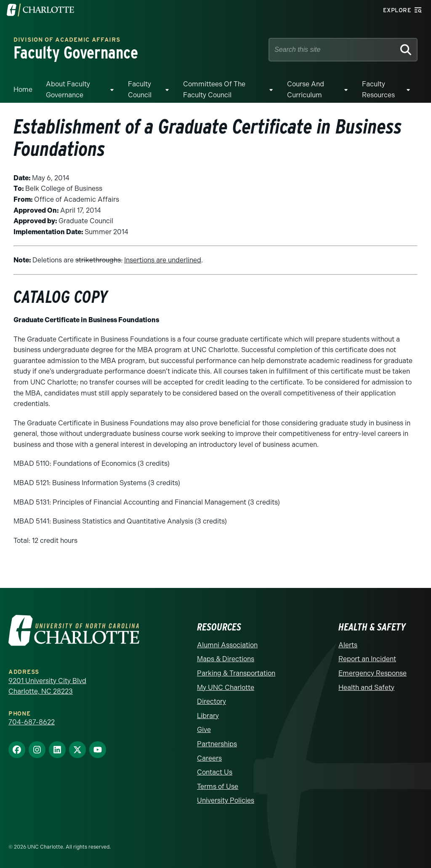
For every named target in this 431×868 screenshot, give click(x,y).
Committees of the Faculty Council (214, 89)
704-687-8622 (32, 722)
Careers (209, 758)
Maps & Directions (226, 659)
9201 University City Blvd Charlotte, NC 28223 (47, 686)
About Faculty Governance (68, 89)
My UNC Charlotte (226, 688)
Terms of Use (218, 787)
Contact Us (215, 772)
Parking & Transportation (236, 673)
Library (208, 716)
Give (204, 730)
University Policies (226, 800)
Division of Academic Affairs (67, 40)
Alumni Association (227, 645)
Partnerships (217, 744)
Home (23, 89)
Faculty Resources (378, 89)
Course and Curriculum (306, 89)
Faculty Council (140, 89)
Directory (212, 701)
